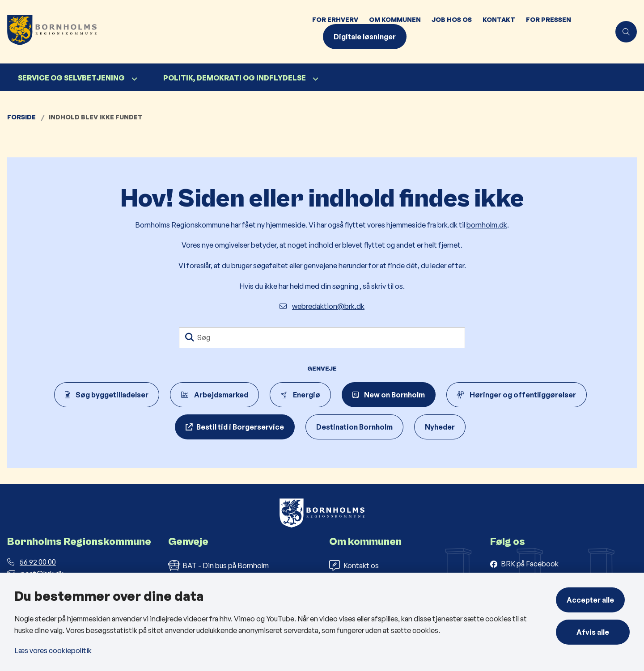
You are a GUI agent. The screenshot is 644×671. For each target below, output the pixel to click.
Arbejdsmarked (214, 395)
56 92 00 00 (32, 562)
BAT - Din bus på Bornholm (218, 565)
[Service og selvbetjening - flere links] (133, 79)
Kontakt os (354, 565)
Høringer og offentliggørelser (517, 395)
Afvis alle (595, 632)
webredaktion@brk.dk (322, 306)
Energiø (300, 395)
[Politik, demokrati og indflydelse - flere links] (314, 79)
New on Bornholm (389, 395)
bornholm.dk (487, 225)
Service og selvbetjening (71, 78)
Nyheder (440, 427)
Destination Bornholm (354, 427)
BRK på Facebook (530, 564)
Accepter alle (595, 600)
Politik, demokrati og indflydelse (235, 78)
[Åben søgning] (626, 32)
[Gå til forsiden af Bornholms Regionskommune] (153, 32)
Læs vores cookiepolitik (53, 650)
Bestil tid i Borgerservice (240, 427)
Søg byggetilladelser (107, 395)
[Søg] (322, 338)
